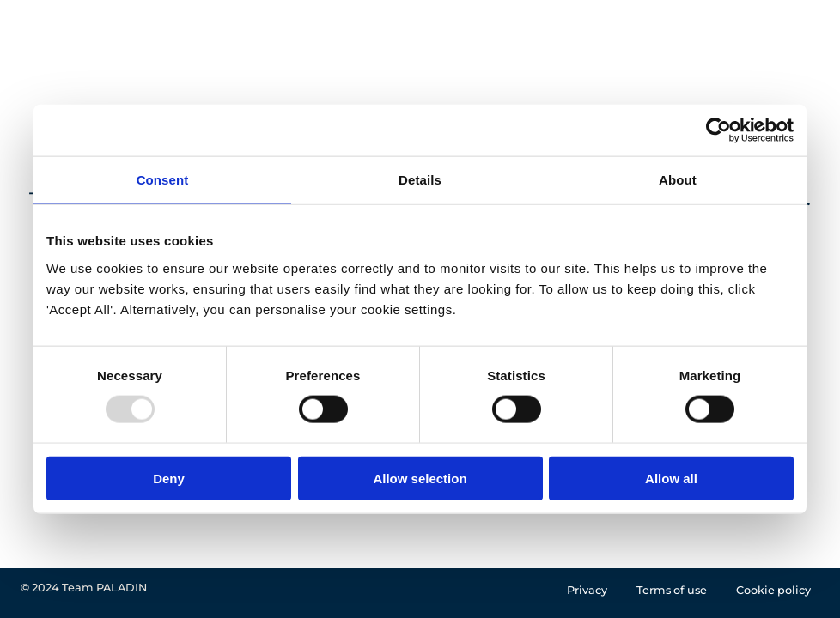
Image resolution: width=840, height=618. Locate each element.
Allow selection (420, 478)
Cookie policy (773, 590)
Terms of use (672, 590)
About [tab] (678, 180)
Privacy (587, 590)
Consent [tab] (163, 180)
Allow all (671, 478)
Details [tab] (420, 180)
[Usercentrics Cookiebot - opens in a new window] (718, 130)
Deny (169, 478)
